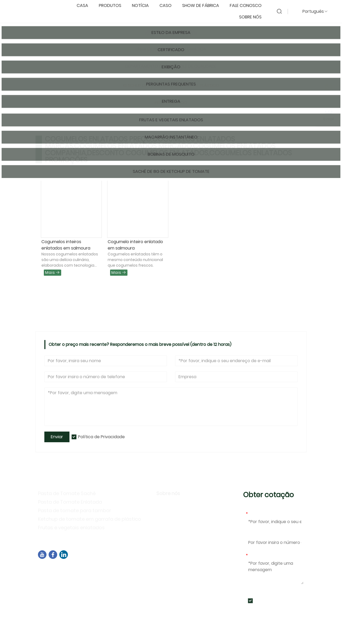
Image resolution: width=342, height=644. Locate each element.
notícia (143, 6)
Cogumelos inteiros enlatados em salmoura (66, 245)
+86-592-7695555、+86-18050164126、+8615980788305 (104, 589)
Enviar (57, 437)
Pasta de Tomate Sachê (67, 493)
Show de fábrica (203, 6)
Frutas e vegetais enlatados (71, 528)
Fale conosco (248, 6)
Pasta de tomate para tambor (75, 510)
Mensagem (259, 556)
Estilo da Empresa (178, 512)
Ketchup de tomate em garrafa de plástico (90, 519)
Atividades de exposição (186, 528)
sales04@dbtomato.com (71, 582)
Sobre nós (253, 17)
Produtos (82, 74)
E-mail (253, 514)
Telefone (255, 535)
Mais (53, 273)
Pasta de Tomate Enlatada (70, 502)
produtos (113, 6)
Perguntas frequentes (182, 536)
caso (168, 6)
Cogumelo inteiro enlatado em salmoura (135, 245)
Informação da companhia (189, 505)
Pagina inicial (55, 74)
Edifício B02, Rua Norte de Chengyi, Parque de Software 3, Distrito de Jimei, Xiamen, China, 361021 (137, 572)
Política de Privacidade (101, 437)
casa (85, 6)
